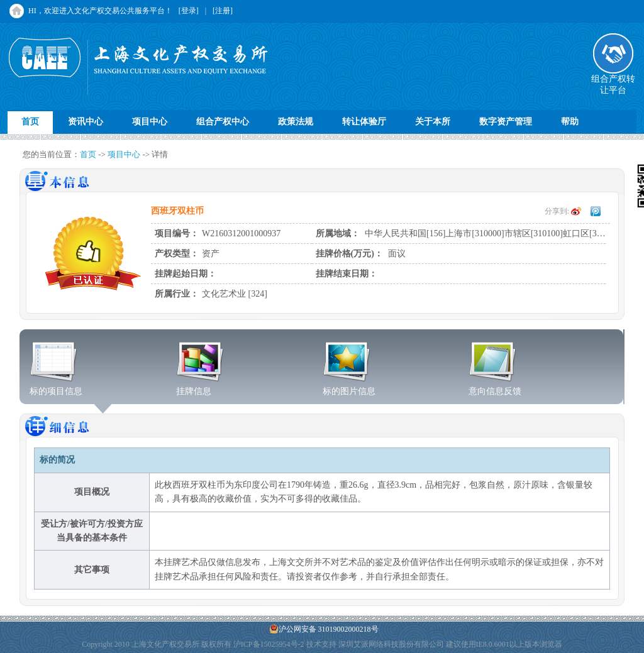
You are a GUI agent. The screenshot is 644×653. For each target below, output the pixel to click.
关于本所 (433, 122)
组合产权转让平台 (613, 80)
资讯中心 (86, 122)
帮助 (570, 122)
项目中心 (150, 122)
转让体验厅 (364, 122)
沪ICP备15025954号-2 (269, 644)
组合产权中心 (223, 122)
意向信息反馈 (495, 387)
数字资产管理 (506, 122)
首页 (30, 122)
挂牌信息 (200, 387)
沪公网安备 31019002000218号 (324, 629)
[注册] (223, 11)
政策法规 (296, 122)
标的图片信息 (349, 387)
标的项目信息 (56, 387)
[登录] (189, 11)
